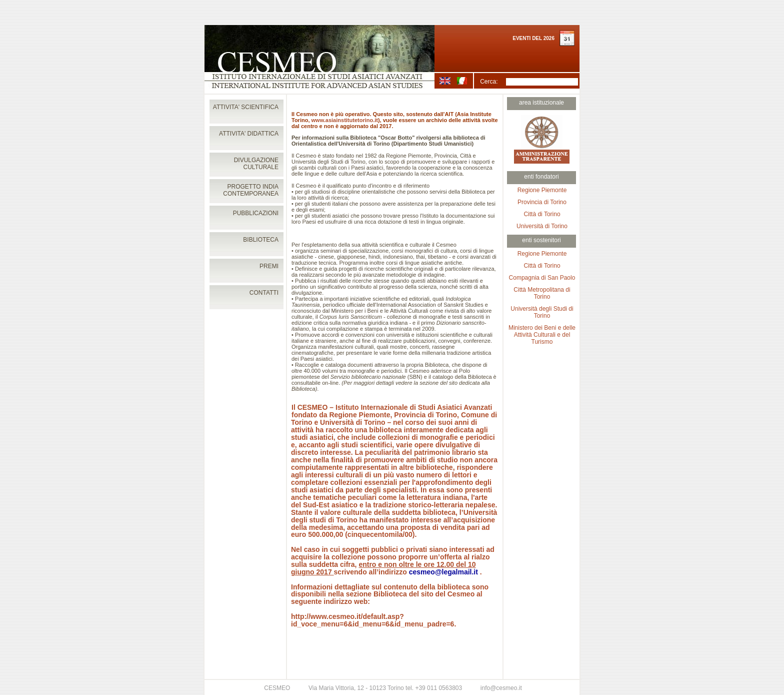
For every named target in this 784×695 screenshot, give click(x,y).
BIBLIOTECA (261, 240)
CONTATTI (264, 293)
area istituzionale (541, 103)
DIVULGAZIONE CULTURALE (256, 164)
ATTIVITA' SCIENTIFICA (246, 107)
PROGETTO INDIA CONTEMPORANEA (251, 190)
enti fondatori (541, 177)
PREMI (269, 266)
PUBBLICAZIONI (256, 213)
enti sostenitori (541, 240)
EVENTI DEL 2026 (533, 38)
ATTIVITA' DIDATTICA (249, 134)
